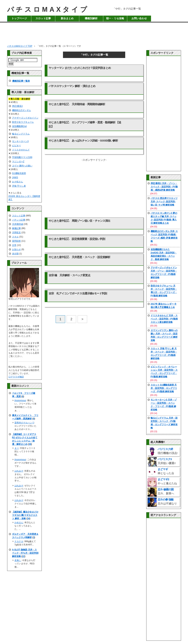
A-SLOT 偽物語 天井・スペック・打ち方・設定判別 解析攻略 (25, 553)
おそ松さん (18, 182)
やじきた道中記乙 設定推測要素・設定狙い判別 (77, 239)
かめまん (19, 523)
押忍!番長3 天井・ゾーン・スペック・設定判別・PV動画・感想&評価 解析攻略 (164, 187)
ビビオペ (16, 146)
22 (23, 556)
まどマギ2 (167, 481)
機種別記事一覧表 (21, 81)
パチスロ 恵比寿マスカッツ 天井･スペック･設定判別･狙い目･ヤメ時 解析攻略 (164, 202)
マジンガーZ (18, 162)
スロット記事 (43, 18)
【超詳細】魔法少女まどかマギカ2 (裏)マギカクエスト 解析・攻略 (25, 515)
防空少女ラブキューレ (23, 122)
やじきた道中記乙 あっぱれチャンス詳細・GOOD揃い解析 (83, 140)
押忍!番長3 (17, 106)
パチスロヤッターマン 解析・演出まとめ (72, 86)
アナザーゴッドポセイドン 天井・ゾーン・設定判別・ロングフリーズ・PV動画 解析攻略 (164, 273)
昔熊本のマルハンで (24, 423)
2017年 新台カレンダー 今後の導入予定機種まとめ (164, 306)
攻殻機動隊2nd (19, 126)
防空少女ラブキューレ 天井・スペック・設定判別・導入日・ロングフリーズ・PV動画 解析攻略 (164, 291)
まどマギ (166, 471)
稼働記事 (16, 228)
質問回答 (16, 241)
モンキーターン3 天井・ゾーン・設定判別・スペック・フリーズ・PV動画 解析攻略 (164, 405)
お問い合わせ (139, 18)
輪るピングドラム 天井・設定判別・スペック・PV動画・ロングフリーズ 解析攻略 (164, 423)
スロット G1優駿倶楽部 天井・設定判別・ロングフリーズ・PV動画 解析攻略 (164, 388)
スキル (15, 237)
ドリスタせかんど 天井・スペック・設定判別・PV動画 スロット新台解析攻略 (164, 319)
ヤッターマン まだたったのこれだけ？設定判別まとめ (80, 68)
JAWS (15, 177)
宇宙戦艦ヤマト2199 (22, 157)
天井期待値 (18, 224)
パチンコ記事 (19, 220)
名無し (18, 560)
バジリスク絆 (168, 451)
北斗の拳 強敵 (167, 501)
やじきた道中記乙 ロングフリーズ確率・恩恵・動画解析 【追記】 (85, 124)
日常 (14, 245)
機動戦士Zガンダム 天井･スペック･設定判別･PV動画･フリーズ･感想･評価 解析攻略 (164, 236)
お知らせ (16, 249)
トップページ (19, 18)
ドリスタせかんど (21, 150)
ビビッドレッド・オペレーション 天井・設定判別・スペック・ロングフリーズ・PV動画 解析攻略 (164, 372)
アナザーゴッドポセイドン (25, 118)
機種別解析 (91, 18)
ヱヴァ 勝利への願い (22, 166)
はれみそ (19, 471)
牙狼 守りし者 (19, 186)
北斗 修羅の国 (166, 491)
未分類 (15, 254)
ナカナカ (19, 541)
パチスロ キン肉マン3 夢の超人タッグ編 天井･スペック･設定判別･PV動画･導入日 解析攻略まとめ (164, 218)
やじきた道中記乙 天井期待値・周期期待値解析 (77, 104)
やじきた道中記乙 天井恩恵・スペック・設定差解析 (79, 257)
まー (17, 448)
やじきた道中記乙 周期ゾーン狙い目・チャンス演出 (79, 221)
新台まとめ (67, 18)
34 (28, 518)
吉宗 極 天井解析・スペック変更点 (69, 275)
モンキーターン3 (20, 141)
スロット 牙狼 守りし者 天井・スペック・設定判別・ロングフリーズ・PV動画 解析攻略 (164, 353)
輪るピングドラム (21, 134)
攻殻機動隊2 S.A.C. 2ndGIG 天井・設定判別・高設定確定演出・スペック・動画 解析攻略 (164, 254)
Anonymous (20, 400)
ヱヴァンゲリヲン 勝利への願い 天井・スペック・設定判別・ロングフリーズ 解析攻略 (164, 335)
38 (30, 444)
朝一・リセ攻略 (115, 18)
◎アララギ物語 (16, 377)
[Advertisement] (94, 32)
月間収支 (16, 233)
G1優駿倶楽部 (19, 173)
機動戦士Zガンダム (22, 110)
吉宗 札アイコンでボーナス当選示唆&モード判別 (78, 293)
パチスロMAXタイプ (48, 9)
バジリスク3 (167, 461)
